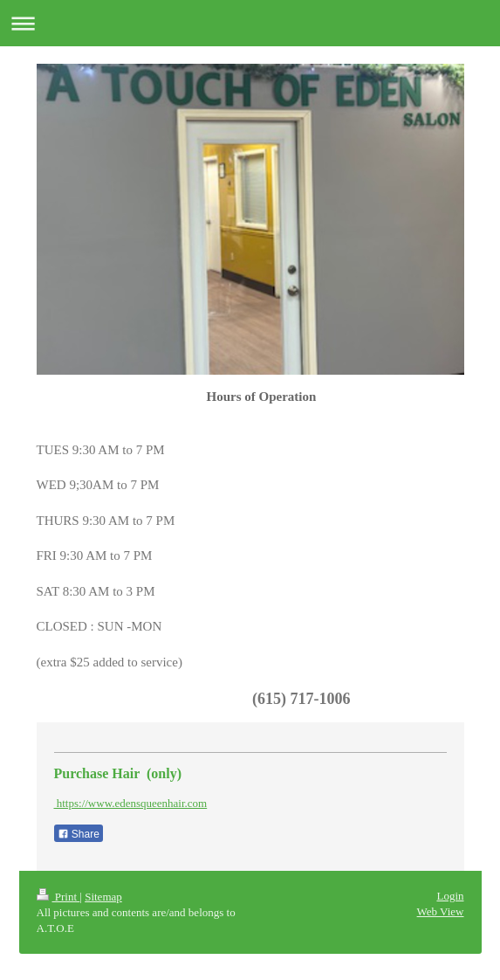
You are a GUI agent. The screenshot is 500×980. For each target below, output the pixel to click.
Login (450, 896)
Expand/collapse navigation (250, 23)
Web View (441, 911)
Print (58, 897)
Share (79, 834)
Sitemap (103, 897)
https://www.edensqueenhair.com (131, 803)
